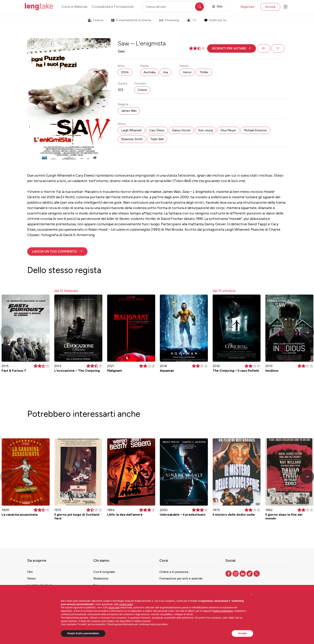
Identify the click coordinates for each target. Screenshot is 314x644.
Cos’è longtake (104, 572)
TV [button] (192, 20)
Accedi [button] (270, 7)
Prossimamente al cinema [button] (131, 20)
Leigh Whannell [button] (131, 130)
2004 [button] (125, 72)
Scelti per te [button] (215, 20)
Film (30, 572)
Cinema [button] (96, 20)
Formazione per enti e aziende (181, 578)
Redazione (101, 578)
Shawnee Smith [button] (132, 139)
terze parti (114, 608)
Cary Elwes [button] (157, 130)
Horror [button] (187, 72)
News (32, 578)
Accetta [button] (242, 633)
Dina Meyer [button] (228, 130)
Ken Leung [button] (206, 130)
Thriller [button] (204, 72)
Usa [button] (166, 72)
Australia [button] (149, 72)
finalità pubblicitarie (223, 611)
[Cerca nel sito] (174, 7)
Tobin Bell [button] (157, 139)
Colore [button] (142, 90)
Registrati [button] (247, 7)
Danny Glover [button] (181, 130)
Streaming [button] (169, 20)
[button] (231, 48)
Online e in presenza (174, 572)
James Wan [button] (129, 111)
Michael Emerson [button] (255, 130)
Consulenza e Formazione (113, 7)
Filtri (217, 7)
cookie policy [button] (126, 604)
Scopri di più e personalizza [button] (83, 633)
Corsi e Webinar (75, 7)
